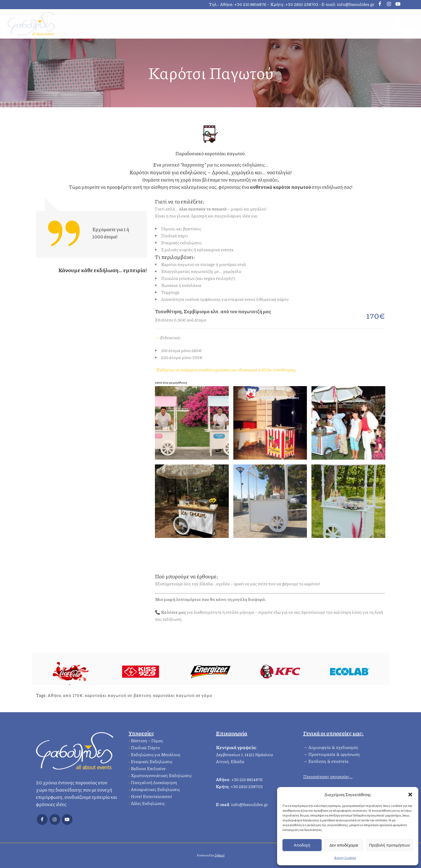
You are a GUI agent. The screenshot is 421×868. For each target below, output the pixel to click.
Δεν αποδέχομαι (344, 845)
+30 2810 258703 (302, 4)
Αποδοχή (302, 845)
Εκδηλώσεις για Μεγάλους (156, 754)
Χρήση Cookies (345, 858)
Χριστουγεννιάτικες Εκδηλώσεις (161, 775)
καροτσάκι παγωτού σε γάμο (183, 695)
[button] (410, 795)
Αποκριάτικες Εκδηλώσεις (155, 788)
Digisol (219, 855)
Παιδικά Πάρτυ (145, 747)
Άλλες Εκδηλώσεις (148, 802)
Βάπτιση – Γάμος (147, 740)
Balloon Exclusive (148, 768)
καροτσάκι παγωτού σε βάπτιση (118, 695)
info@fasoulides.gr (356, 4)
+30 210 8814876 (250, 4)
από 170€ (73, 695)
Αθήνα (54, 695)
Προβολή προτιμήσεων (389, 845)
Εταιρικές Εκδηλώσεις (152, 761)
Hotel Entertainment (151, 795)
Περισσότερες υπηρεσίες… (328, 776)
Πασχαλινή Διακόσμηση (154, 782)
